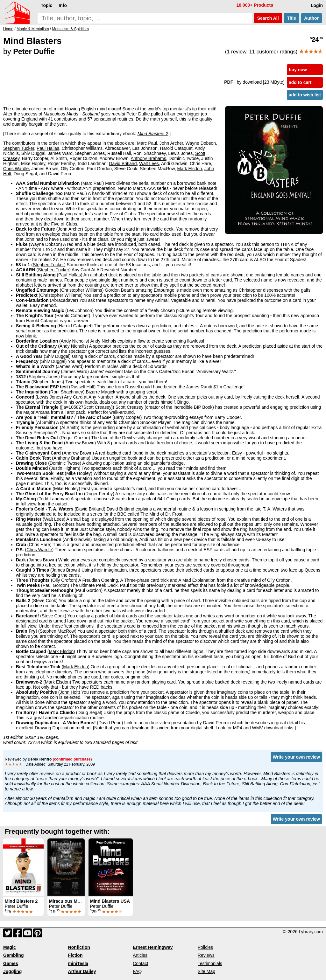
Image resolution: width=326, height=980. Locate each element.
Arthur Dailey (82, 971)
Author (312, 18)
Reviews (206, 955)
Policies (205, 947)
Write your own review (296, 757)
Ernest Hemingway (153, 947)
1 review (236, 52)
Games (11, 963)
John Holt (69, 692)
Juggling (12, 971)
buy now (298, 70)
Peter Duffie (34, 52)
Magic (10, 947)
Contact (140, 963)
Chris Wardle (16, 169)
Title (292, 18)
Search (268, 18)
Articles (140, 955)
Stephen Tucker (19, 148)
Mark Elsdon (190, 169)
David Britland (123, 163)
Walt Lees (149, 163)
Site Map (206, 971)
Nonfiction (79, 947)
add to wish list (305, 95)
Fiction (75, 955)
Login (317, 5)
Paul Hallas (48, 148)
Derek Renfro (40, 759)
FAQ (137, 971)
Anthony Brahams (148, 158)
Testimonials (210, 963)
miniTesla (78, 963)
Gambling (14, 955)
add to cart (300, 82)
